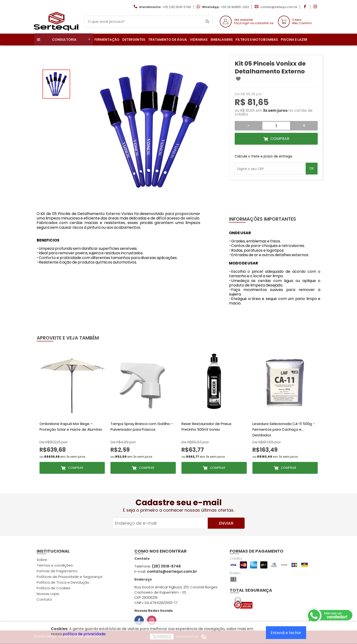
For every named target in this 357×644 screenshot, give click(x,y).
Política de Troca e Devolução (63, 582)
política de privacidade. (84, 634)
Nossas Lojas (48, 594)
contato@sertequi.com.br (279, 7)
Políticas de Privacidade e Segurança (69, 577)
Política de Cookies (54, 588)
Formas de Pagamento (57, 571)
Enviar (226, 523)
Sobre (42, 560)
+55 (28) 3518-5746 (177, 7)
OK (312, 168)
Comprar (280, 139)
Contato (44, 599)
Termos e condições (55, 565)
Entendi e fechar (286, 633)
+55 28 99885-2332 (235, 7)
